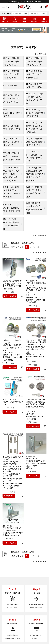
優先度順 (15, 243)
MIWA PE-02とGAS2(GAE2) (38, 13)
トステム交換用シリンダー (20, 13)
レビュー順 (35, 247)
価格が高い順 (17, 247)
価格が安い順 (28, 243)
